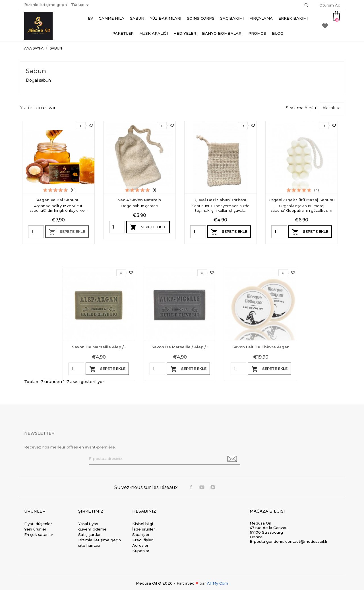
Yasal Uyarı (88, 524)
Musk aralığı (154, 33)
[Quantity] (36, 232)
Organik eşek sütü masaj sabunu (302, 200)
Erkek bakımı (293, 18)
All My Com (218, 583)
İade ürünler (144, 529)
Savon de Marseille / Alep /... (180, 416)
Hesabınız (144, 511)
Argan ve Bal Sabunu (58, 200)
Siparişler (141, 535)
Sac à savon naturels (139, 200)
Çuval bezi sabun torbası (220, 200)
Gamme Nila (111, 18)
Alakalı (332, 108)
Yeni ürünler (35, 529)
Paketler (123, 33)
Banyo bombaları (222, 33)
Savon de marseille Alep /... (99, 416)
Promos (257, 33)
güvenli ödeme (92, 529)
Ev (90, 18)
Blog (278, 33)
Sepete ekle (67, 232)
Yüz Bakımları (166, 18)
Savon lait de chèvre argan (261, 416)
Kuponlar (141, 551)
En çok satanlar (39, 535)
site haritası (89, 545)
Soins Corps (201, 18)
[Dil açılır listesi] (81, 5)
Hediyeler (185, 33)
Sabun (137, 18)
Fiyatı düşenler (38, 524)
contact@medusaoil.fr (306, 541)
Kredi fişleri (143, 540)
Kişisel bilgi (143, 524)
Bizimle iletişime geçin (45, 5)
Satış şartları (90, 535)
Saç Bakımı (232, 18)
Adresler (140, 545)
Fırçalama (261, 18)
